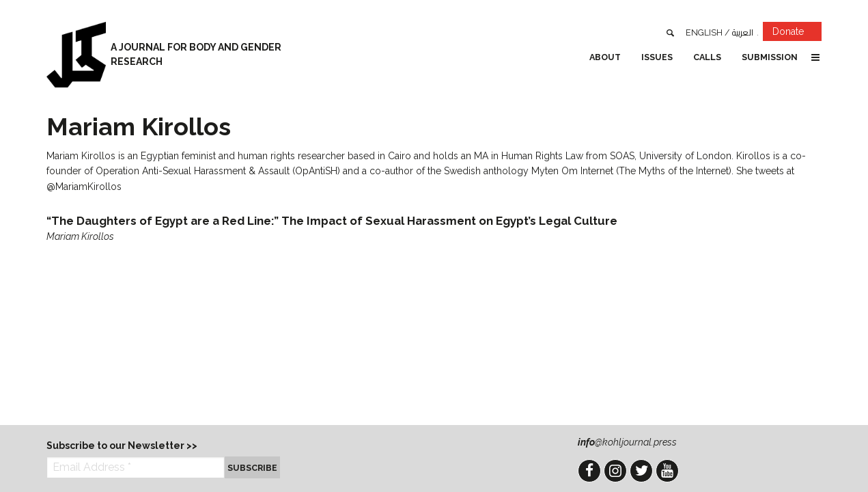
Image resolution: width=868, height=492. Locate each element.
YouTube (667, 471)
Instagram (615, 471)
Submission (770, 57)
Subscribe (252, 468)
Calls (707, 57)
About (605, 57)
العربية (743, 32)
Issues (657, 57)
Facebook (589, 471)
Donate (797, 34)
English (704, 32)
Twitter (641, 471)
